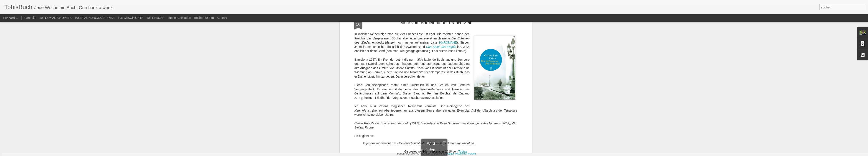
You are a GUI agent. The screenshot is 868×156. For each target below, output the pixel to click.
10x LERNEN (155, 18)
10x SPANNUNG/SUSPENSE (95, 18)
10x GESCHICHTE (131, 18)
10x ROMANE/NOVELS (55, 18)
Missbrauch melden (465, 154)
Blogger (450, 154)
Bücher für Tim (204, 18)
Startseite (30, 18)
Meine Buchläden (179, 18)
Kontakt (222, 18)
